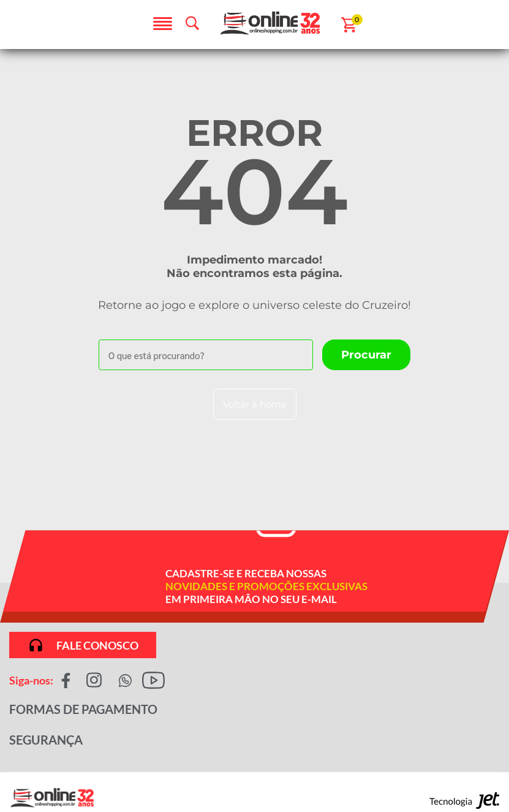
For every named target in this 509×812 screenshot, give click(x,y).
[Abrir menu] (163, 25)
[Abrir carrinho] (349, 25)
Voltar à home (255, 404)
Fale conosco (83, 645)
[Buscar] (366, 355)
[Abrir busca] (192, 23)
